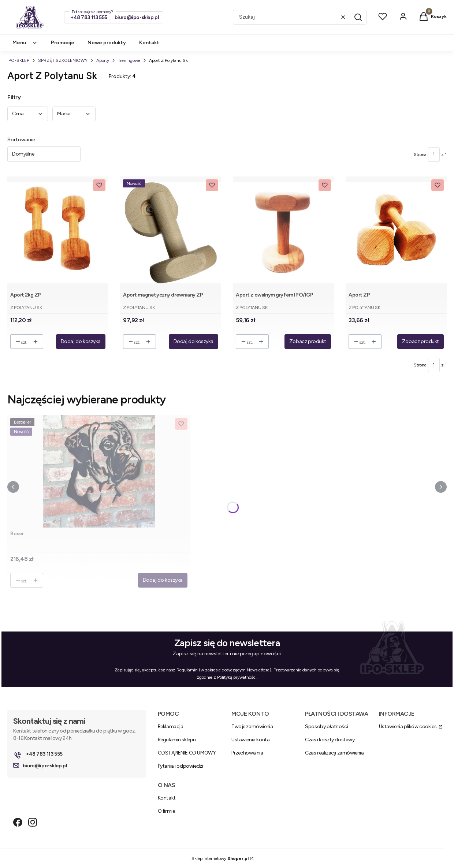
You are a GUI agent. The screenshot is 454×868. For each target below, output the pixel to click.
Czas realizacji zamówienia (334, 753)
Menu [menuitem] (25, 43)
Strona (420, 154)
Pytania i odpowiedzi (181, 766)
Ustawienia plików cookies (408, 727)
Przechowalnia (247, 753)
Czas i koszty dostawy (330, 740)
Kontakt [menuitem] (149, 43)
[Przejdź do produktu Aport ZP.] (396, 233)
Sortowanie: (22, 140)
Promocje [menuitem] (63, 43)
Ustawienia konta (250, 740)
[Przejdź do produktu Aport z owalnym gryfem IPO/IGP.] (283, 233)
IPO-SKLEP (18, 60)
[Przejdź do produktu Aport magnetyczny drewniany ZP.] (171, 233)
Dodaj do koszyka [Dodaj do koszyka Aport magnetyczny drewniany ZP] (193, 341)
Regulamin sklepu (177, 740)
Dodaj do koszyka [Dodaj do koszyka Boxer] (163, 580)
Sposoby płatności (326, 727)
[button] (358, 17)
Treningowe (129, 60)
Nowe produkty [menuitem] (107, 43)
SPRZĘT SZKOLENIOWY (63, 60)
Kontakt (167, 798)
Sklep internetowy (220, 858)
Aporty (103, 60)
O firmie (166, 811)
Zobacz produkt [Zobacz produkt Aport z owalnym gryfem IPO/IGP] (308, 341)
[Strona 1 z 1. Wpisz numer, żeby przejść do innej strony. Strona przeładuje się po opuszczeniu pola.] (434, 154)
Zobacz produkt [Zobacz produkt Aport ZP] (420, 341)
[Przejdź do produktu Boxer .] (99, 471)
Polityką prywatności (237, 677)
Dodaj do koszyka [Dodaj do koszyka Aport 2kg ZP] (81, 341)
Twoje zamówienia (252, 727)
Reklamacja (171, 727)
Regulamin (187, 670)
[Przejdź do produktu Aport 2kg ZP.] (58, 233)
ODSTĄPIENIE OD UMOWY (187, 753)
